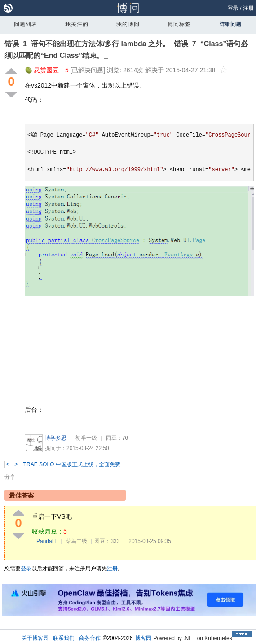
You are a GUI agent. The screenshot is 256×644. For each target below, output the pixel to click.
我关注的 (77, 24)
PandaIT (46, 541)
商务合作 (90, 638)
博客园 (143, 638)
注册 (248, 8)
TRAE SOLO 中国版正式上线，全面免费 (72, 464)
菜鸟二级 (76, 541)
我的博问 (128, 24)
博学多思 (56, 438)
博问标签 (179, 24)
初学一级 (86, 438)
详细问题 (230, 24)
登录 (233, 8)
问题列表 (26, 24)
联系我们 (64, 638)
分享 (10, 477)
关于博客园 (35, 638)
